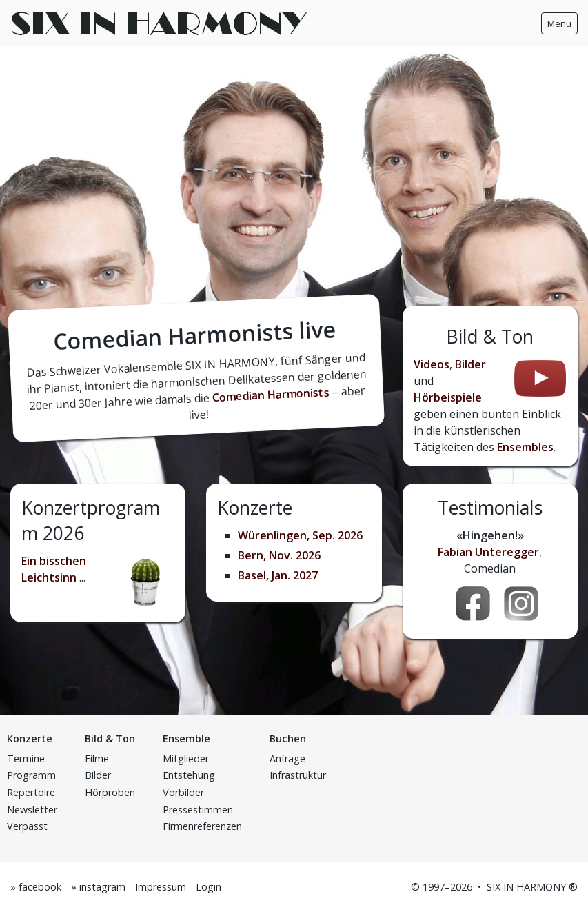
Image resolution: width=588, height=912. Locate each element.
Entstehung (189, 775)
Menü (559, 23)
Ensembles (525, 447)
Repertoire (31, 792)
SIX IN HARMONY (526, 887)
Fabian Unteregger (488, 552)
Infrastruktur (298, 775)
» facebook (36, 887)
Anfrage (287, 759)
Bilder (470, 364)
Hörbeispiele (448, 397)
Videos (432, 364)
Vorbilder (183, 792)
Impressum (161, 887)
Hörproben (110, 792)
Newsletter (32, 810)
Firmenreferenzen (202, 826)
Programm (31, 775)
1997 (434, 887)
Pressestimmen (198, 810)
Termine (26, 759)
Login (209, 887)
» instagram (98, 887)
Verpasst (27, 826)
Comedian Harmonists (271, 395)
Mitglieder (186, 759)
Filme (97, 759)
